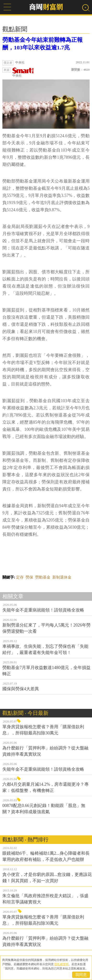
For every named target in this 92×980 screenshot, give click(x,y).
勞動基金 (43, 577)
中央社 (23, 72)
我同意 (81, 975)
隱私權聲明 (61, 964)
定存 (20, 577)
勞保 (29, 577)
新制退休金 (62, 577)
